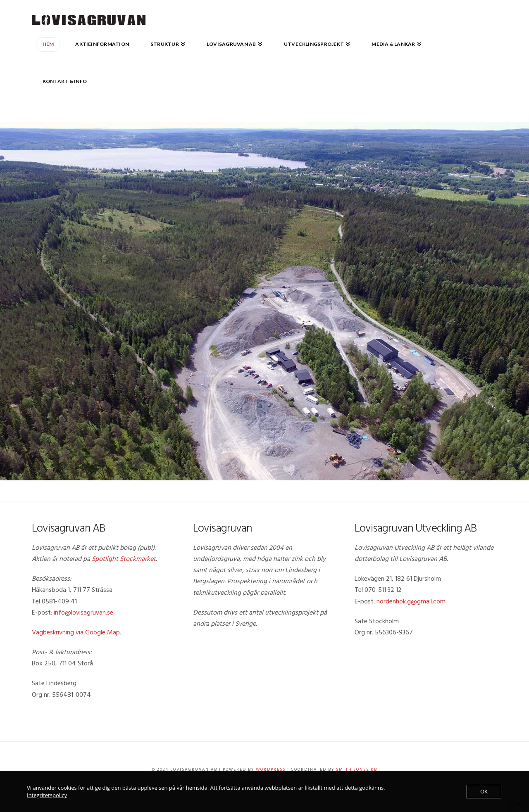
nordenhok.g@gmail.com (411, 601)
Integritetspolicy (47, 795)
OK (484, 791)
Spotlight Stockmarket (124, 559)
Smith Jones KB (357, 769)
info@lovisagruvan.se (83, 613)
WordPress (271, 769)
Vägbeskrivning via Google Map (76, 632)
